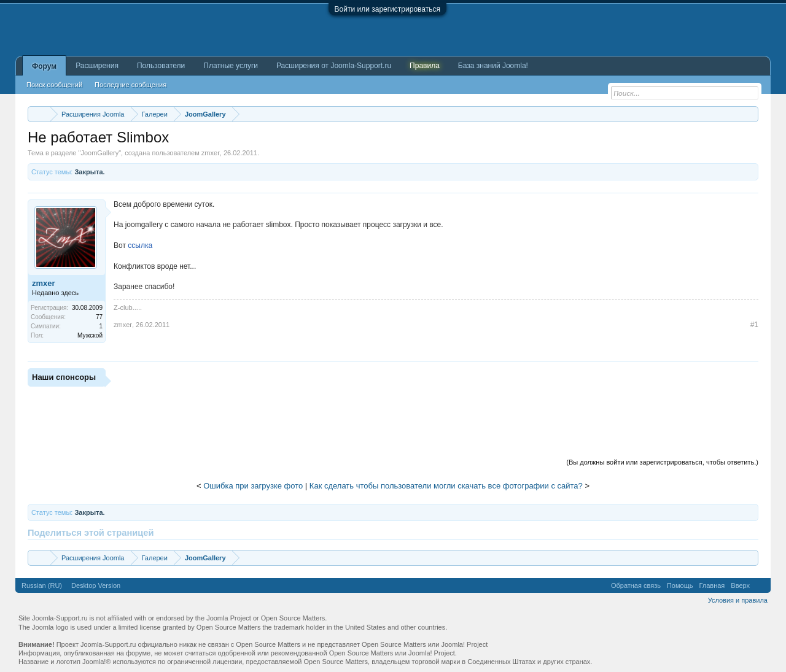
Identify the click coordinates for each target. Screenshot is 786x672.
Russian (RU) (42, 585)
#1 (754, 325)
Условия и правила (738, 600)
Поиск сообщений (54, 85)
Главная (712, 585)
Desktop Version (96, 585)
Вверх (740, 585)
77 (99, 317)
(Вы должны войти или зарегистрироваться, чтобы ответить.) (662, 462)
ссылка (140, 245)
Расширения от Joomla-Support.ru (334, 66)
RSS (760, 585)
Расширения (97, 66)
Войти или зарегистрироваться (387, 9)
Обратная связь (636, 585)
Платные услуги (231, 66)
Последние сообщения (130, 85)
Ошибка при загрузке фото (253, 486)
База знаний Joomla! (493, 66)
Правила (425, 66)
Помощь (680, 585)
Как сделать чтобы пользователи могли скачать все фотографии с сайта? (446, 486)
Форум (44, 66)
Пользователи (161, 66)
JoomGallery (99, 153)
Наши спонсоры (64, 377)
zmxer (211, 153)
